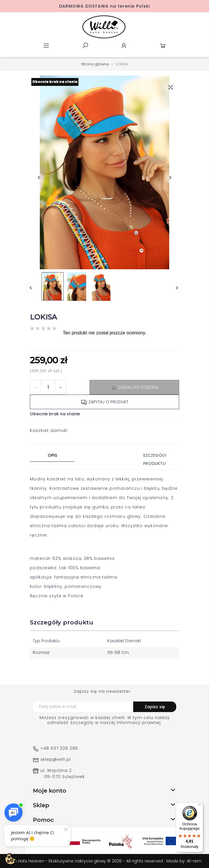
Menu (46, 46)
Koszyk (163, 46)
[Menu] (200, 806)
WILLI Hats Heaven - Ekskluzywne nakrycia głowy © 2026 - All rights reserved (86, 861)
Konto (124, 46)
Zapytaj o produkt (105, 402)
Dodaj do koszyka (134, 388)
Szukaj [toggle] (85, 46)
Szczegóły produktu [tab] (155, 459)
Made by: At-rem (184, 861)
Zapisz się (155, 707)
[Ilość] (48, 387)
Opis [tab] (52, 455)
